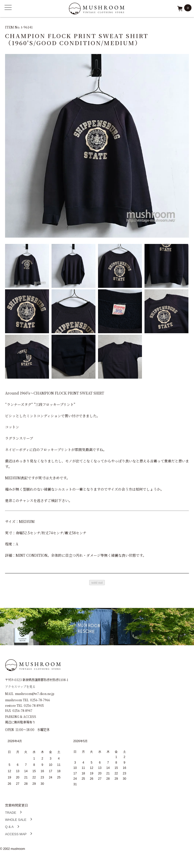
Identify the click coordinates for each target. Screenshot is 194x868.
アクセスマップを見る (20, 686)
